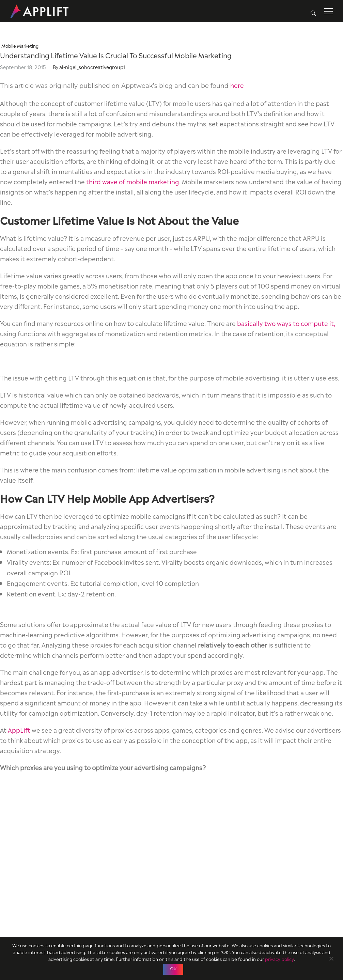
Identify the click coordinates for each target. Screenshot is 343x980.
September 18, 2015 (23, 67)
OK (173, 969)
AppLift (19, 729)
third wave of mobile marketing (133, 181)
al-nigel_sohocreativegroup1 (92, 67)
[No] (331, 958)
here (237, 85)
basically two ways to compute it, (286, 323)
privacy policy (279, 959)
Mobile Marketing (20, 45)
